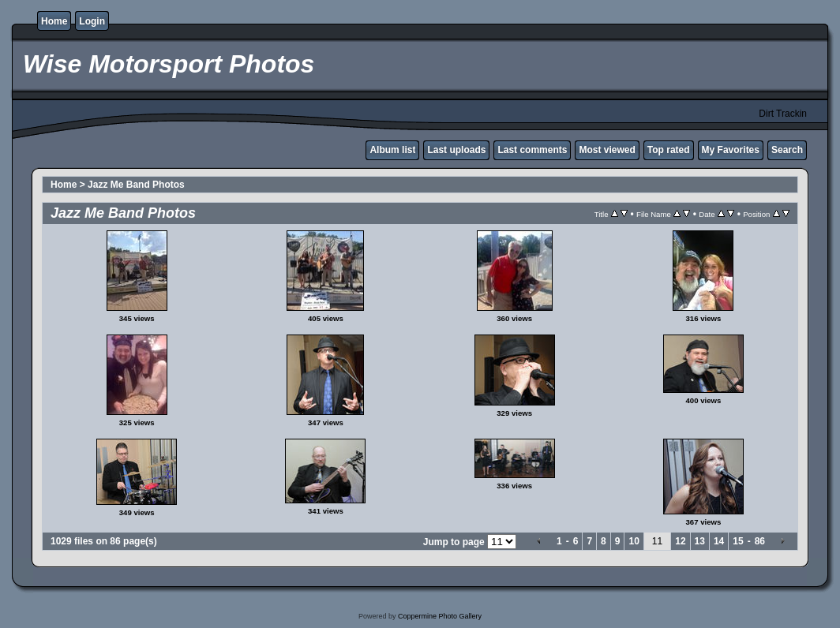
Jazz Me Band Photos (136, 185)
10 (634, 541)
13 (700, 541)
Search (787, 150)
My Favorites (731, 150)
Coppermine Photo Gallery (440, 616)
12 (680, 541)
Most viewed (607, 150)
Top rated (669, 150)
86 (760, 541)
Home (54, 21)
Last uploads (456, 150)
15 (738, 541)
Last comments (532, 150)
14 (719, 541)
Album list (392, 150)
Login (92, 21)
